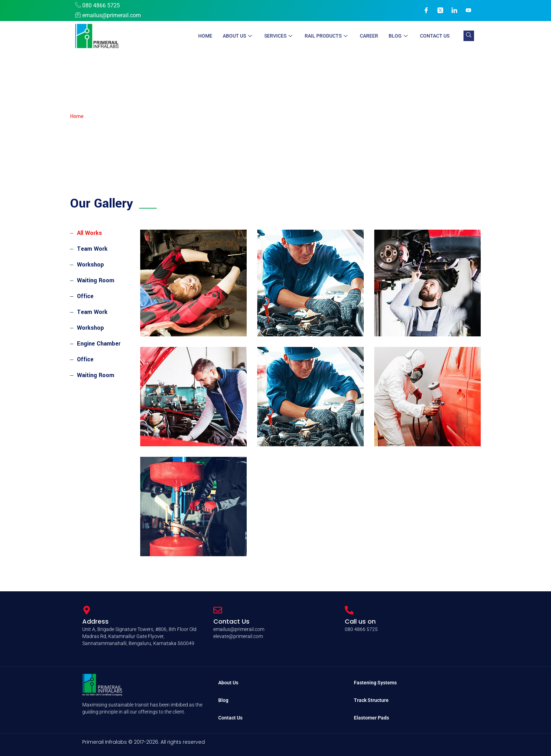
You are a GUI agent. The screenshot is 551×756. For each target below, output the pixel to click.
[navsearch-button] (469, 36)
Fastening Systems (375, 683)
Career (369, 36)
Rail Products (327, 36)
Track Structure (371, 700)
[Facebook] (426, 11)
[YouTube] (468, 11)
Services (279, 36)
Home (205, 36)
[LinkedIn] (454, 11)
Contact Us (435, 36)
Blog (399, 36)
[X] (440, 11)
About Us (238, 36)
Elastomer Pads (371, 718)
